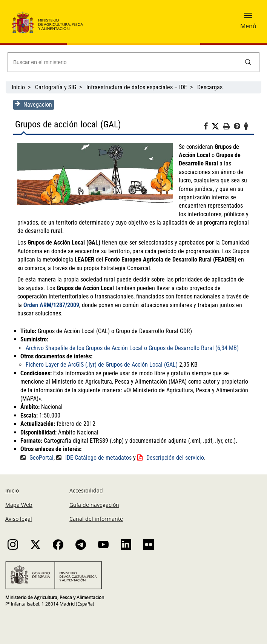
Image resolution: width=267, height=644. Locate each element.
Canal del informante (96, 519)
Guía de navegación (94, 505)
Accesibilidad (86, 490)
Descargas (210, 87)
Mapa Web (19, 505)
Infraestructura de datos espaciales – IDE (137, 87)
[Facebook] (209, 127)
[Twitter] (219, 127)
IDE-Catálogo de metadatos (97, 458)
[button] (248, 18)
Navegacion (32, 104)
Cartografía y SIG (56, 87)
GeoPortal (40, 458)
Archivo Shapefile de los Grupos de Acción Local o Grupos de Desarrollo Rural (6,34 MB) (130, 348)
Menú (248, 26)
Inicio (18, 87)
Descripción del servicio (173, 458)
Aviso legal (19, 519)
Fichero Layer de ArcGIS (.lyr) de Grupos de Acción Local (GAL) (100, 365)
